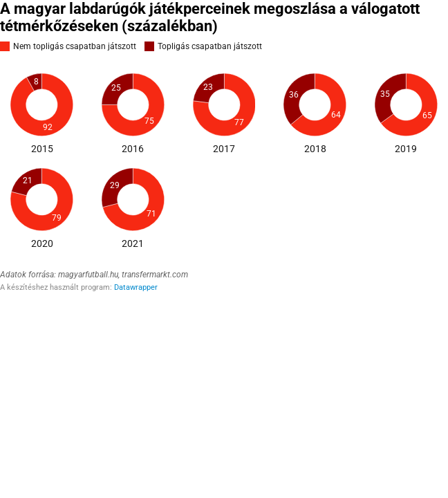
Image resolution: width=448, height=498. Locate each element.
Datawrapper (136, 287)
